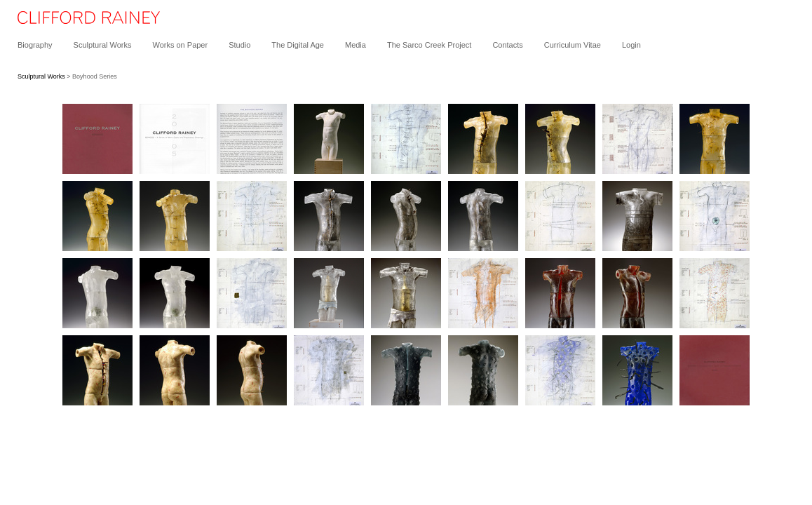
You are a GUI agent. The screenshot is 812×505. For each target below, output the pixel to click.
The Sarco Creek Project (429, 45)
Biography (35, 45)
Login (631, 45)
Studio (239, 45)
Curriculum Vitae (573, 45)
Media (356, 45)
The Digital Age (298, 45)
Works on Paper (180, 45)
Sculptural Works (103, 45)
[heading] (80, 21)
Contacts (507, 45)
